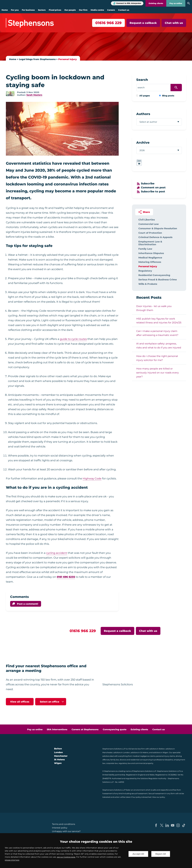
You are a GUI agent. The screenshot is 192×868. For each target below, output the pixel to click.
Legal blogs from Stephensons (38, 59)
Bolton (58, 749)
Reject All (162, 854)
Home (5, 10)
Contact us (124, 10)
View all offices (20, 702)
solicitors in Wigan (161, 753)
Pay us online (176, 3)
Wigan (58, 763)
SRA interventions (57, 729)
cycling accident (57, 553)
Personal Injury (69, 59)
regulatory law (125, 763)
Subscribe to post (153, 191)
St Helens (59, 760)
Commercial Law (149, 224)
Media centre (97, 10)
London (58, 752)
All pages (145, 96)
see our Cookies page (67, 857)
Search (142, 80)
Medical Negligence (150, 258)
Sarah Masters (34, 95)
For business (28, 10)
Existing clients (156, 3)
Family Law (145, 249)
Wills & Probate (148, 284)
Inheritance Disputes (151, 253)
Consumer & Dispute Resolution (158, 228)
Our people (70, 10)
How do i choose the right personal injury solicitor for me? (157, 358)
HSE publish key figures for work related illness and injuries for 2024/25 (159, 321)
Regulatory (145, 271)
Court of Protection (150, 233)
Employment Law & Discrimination (150, 243)
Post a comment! (28, 604)
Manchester (61, 756)
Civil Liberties (147, 220)
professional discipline (164, 760)
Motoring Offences (150, 262)
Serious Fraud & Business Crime (158, 280)
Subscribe (148, 183)
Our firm (83, 10)
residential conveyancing (141, 760)
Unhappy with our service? (66, 831)
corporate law (112, 763)
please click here (17, 860)
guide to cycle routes (74, 339)
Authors (143, 114)
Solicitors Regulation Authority (153, 778)
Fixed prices (55, 10)
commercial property (144, 763)
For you (15, 10)
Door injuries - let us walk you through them (154, 308)
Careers (111, 10)
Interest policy (60, 828)
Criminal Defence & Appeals (155, 237)
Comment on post (154, 187)
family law (115, 760)
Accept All (139, 854)
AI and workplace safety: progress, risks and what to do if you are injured (159, 346)
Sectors (42, 10)
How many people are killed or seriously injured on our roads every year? (158, 373)
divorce (123, 760)
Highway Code (93, 478)
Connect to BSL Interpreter (129, 3)
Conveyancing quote (115, 729)
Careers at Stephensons (85, 729)
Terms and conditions (64, 824)
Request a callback (143, 23)
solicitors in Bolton (157, 749)
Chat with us (174, 23)
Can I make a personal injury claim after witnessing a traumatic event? (157, 333)
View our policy (159, 797)
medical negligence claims (144, 756)
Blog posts (168, 96)
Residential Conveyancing (154, 275)
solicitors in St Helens (139, 753)
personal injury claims (166, 756)
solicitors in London (122, 753)
